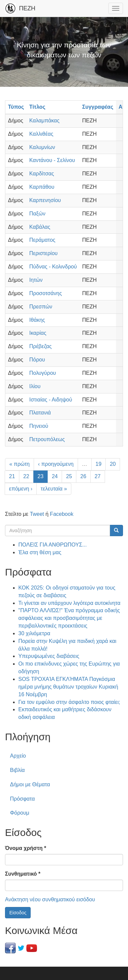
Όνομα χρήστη (25, 848)
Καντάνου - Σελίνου (52, 160)
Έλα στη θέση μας (40, 552)
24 (55, 476)
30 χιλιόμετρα (34, 633)
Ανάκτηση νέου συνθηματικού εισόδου (50, 899)
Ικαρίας (38, 333)
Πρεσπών (41, 307)
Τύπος (16, 107)
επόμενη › (21, 489)
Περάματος (42, 240)
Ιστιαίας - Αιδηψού (51, 400)
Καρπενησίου (45, 200)
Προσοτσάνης (46, 293)
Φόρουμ (20, 813)
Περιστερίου (43, 253)
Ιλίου (35, 386)
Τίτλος (37, 107)
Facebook (62, 514)
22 (26, 476)
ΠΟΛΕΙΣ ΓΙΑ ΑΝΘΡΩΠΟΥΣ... (52, 545)
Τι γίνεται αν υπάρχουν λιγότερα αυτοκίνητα (69, 603)
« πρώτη (19, 464)
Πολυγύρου (43, 373)
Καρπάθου (42, 187)
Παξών (37, 214)
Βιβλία (17, 770)
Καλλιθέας (41, 134)
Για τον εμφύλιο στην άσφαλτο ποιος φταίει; (69, 702)
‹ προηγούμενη (56, 464)
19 (99, 464)
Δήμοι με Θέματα (30, 784)
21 (12, 476)
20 (113, 464)
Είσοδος (18, 913)
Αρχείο (18, 756)
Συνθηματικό (23, 874)
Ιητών (36, 280)
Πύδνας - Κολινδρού (53, 267)
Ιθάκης (37, 320)
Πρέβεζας (40, 346)
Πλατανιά (40, 413)
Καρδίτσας (42, 174)
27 (98, 476)
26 (83, 476)
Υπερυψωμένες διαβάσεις (49, 656)
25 (69, 476)
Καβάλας (40, 227)
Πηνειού (39, 426)
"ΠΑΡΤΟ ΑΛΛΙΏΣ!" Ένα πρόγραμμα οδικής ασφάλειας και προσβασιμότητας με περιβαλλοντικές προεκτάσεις (69, 618)
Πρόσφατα (22, 799)
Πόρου (37, 360)
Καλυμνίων (42, 147)
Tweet (37, 514)
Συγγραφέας (97, 107)
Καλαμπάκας (44, 121)
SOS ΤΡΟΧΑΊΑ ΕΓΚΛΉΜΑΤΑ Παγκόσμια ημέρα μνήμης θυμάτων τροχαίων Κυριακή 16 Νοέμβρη (68, 687)
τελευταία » (54, 489)
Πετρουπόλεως (47, 439)
